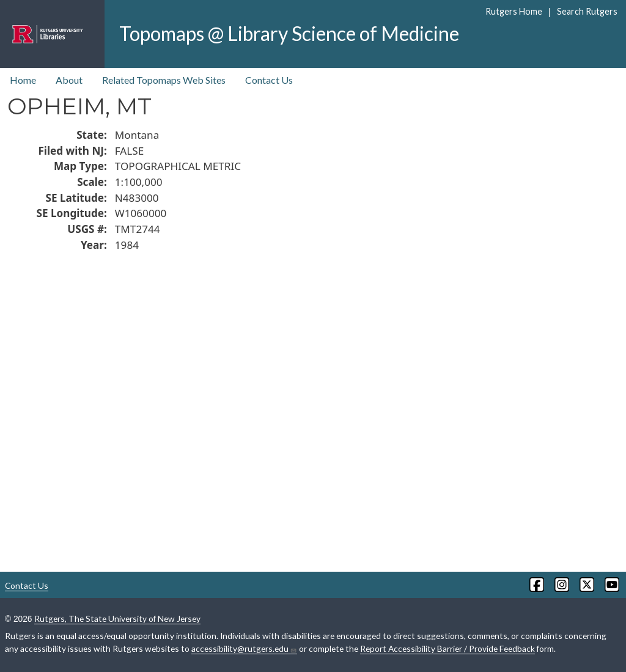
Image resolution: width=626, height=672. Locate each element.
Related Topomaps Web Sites (164, 80)
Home (23, 80)
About (69, 80)
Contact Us (269, 80)
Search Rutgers (587, 11)
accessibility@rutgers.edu (244, 649)
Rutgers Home (514, 11)
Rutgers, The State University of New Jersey (117, 618)
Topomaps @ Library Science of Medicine (289, 33)
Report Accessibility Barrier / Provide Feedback (447, 648)
